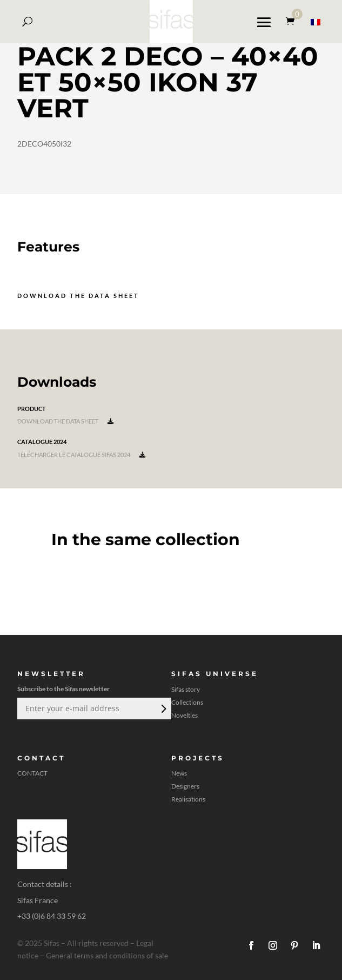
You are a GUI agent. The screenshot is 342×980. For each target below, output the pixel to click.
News (179, 773)
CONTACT (32, 773)
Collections (187, 703)
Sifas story (186, 690)
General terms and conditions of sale (107, 955)
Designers (185, 786)
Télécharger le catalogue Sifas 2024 (81, 455)
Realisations (188, 799)
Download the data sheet (78, 296)
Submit (163, 708)
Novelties (185, 716)
